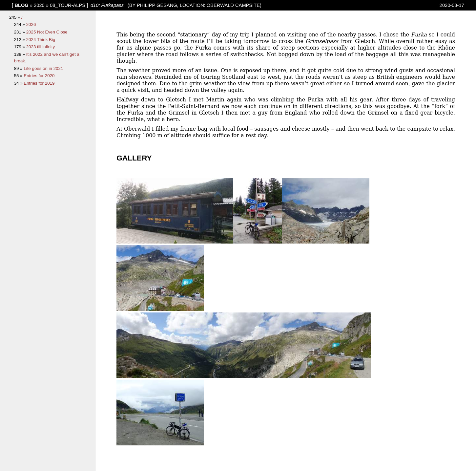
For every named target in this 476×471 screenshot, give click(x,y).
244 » (20, 24)
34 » (19, 83)
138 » (20, 54)
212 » (20, 40)
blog (21, 5)
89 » (19, 68)
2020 (39, 5)
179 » (20, 47)
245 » (15, 17)
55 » (19, 76)
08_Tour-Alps (68, 5)
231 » (20, 32)
